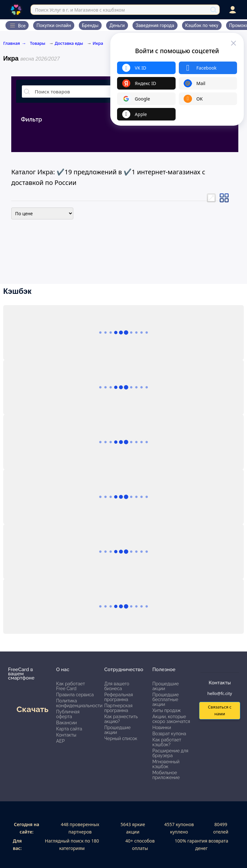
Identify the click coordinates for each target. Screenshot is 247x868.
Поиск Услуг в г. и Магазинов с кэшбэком (80, 10)
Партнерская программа (118, 708)
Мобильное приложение (166, 775)
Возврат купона (169, 734)
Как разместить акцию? (121, 719)
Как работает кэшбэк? (167, 742)
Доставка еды (69, 43)
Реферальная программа (119, 697)
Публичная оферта (68, 714)
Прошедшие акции (117, 730)
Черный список (121, 738)
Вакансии (67, 723)
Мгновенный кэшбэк (166, 764)
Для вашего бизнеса (117, 686)
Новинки (162, 728)
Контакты (66, 735)
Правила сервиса (75, 695)
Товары (38, 43)
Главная (15, 43)
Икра (98, 43)
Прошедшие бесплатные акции (166, 699)
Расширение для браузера (170, 753)
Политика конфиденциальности (79, 703)
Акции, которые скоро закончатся (171, 719)
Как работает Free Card (71, 686)
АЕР (61, 741)
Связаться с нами (220, 710)
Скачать (32, 709)
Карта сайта (69, 729)
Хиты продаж (167, 710)
